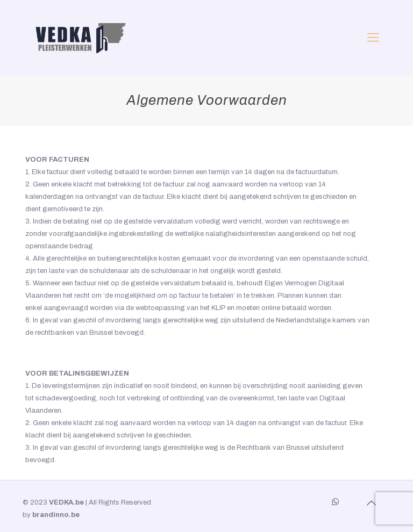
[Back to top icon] (371, 503)
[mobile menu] (373, 38)
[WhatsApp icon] (335, 502)
